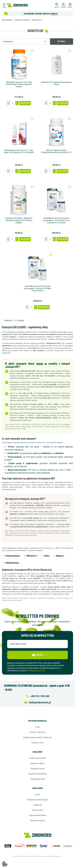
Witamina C (31, 556)
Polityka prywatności (38, 758)
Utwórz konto (38, 810)
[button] (57, 5)
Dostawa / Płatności (38, 732)
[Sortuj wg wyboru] (25, 42)
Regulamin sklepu (37, 763)
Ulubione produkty (37, 821)
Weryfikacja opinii (38, 779)
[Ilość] (13, 103)
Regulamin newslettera (38, 774)
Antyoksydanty (12, 556)
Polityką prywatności (37, 671)
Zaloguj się (38, 805)
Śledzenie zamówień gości (37, 800)
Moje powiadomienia (38, 815)
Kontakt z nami (38, 743)
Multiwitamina (11, 563)
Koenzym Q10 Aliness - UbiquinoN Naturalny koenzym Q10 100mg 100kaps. (19, 220)
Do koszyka (25, 103)
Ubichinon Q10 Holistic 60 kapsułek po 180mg (56, 83)
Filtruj (61, 41)
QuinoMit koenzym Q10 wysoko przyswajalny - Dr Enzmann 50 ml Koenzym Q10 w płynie (56, 220)
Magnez (59, 556)
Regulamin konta (37, 769)
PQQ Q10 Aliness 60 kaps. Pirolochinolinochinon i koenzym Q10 (56, 151)
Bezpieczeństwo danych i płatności (37, 737)
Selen (46, 556)
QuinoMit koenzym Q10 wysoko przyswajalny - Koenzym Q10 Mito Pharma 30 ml (38, 288)
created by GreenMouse (53, 856)
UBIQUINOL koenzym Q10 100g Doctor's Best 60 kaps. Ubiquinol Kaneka (19, 84)
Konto (38, 795)
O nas (38, 727)
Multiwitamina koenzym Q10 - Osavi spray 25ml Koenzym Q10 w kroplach (19, 151)
